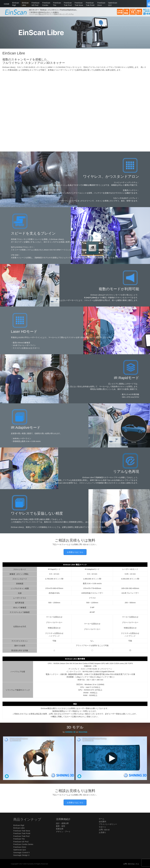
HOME (7, 4)
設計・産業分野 (62, 823)
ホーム (102, 819)
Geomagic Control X (21, 852)
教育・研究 (61, 826)
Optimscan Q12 (20, 850)
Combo (46, 4)
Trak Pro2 (68, 4)
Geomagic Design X (21, 855)
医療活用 (60, 829)
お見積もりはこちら (75, 552)
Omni (101, 4)
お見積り (102, 832)
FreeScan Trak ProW (22, 833)
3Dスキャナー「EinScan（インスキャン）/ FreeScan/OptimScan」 (53, 10)
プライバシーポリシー (108, 824)
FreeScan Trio (19, 839)
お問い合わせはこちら (131, 864)
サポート (102, 827)
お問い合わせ (104, 830)
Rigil (16, 4)
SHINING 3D (70, 732)
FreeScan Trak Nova (22, 831)
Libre (25, 4)
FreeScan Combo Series (23, 844)
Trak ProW (90, 4)
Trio (57, 4)
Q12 (113, 4)
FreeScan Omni (20, 847)
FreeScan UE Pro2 (21, 842)
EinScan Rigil (19, 825)
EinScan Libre (19, 828)
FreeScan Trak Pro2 (21, 836)
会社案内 (102, 822)
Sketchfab (83, 732)
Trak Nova (79, 4)
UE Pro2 (36, 4)
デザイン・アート (63, 832)
